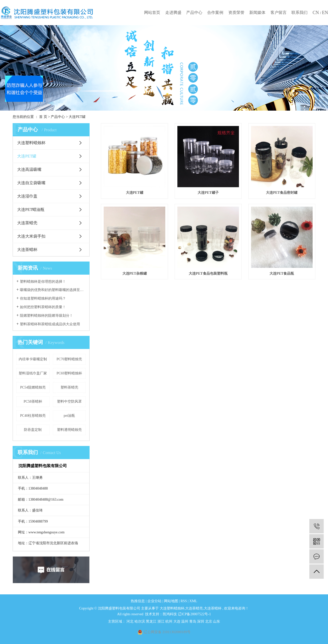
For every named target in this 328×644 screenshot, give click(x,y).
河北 (130, 621)
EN (325, 13)
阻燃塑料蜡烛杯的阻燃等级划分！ (46, 316)
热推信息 (138, 601)
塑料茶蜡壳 (69, 387)
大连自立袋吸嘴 (31, 183)
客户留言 (279, 12)
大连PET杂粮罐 (135, 273)
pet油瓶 (69, 416)
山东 (216, 621)
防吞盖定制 (33, 430)
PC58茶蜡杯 (33, 401)
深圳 (201, 621)
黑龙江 (152, 621)
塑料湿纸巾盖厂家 (33, 373)
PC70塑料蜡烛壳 (69, 359)
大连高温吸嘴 (29, 169)
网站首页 (152, 12)
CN (316, 13)
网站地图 (172, 601)
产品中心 (194, 12)
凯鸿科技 (170, 614)
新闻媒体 (257, 12)
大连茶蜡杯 (27, 250)
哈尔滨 (140, 621)
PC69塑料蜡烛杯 (69, 373)
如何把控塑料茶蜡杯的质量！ (43, 307)
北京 (209, 621)
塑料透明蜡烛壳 (69, 430)
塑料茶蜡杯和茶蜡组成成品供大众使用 (50, 324)
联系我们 (299, 12)
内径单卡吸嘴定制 (33, 359)
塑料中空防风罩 (69, 401)
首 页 (43, 117)
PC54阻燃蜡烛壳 (33, 387)
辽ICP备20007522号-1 (194, 614)
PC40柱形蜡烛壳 (33, 416)
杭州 (169, 621)
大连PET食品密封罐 (282, 193)
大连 (177, 621)
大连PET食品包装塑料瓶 (208, 273)
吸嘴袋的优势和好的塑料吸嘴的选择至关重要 (53, 290)
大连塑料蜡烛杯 (31, 143)
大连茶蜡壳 (27, 223)
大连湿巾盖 (27, 196)
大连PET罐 (77, 117)
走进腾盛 (173, 12)
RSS (184, 601)
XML (193, 601)
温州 (185, 621)
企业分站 (154, 601)
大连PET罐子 (208, 193)
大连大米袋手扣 (31, 236)
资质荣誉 (236, 12)
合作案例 (215, 12)
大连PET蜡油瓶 (31, 210)
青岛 (193, 621)
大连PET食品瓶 (282, 273)
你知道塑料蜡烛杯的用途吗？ (43, 298)
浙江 (161, 621)
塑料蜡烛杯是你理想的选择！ (43, 282)
